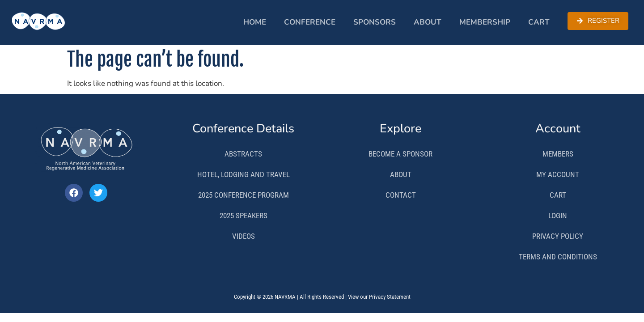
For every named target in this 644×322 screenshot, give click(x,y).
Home (255, 22)
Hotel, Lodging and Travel (244, 174)
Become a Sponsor (400, 154)
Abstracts (243, 154)
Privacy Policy (558, 236)
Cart (539, 22)
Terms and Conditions (558, 257)
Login (558, 216)
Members (558, 154)
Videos (244, 236)
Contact (401, 195)
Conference (310, 22)
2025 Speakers (244, 216)
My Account (558, 174)
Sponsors (375, 22)
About (428, 22)
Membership (485, 22)
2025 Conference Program (244, 195)
